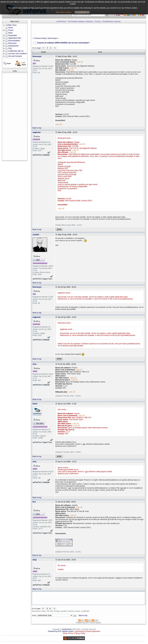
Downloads (13, 35)
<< (43, 48)
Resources (12, 43)
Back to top (37, 128)
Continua (82, 12)
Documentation (14, 41)
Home (11, 28)
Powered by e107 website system (61, 631)
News (10, 33)
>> (55, 48)
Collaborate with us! (16, 51)
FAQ (10, 48)
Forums (98, 21)
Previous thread (40, 38)
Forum (11, 30)
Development (13, 46)
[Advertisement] (15, 117)
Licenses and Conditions (18, 54)
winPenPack (67, 629)
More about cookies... (64, 12)
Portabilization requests (112, 21)
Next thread (52, 38)
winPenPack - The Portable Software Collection (75, 21)
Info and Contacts (15, 56)
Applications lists (15, 38)
